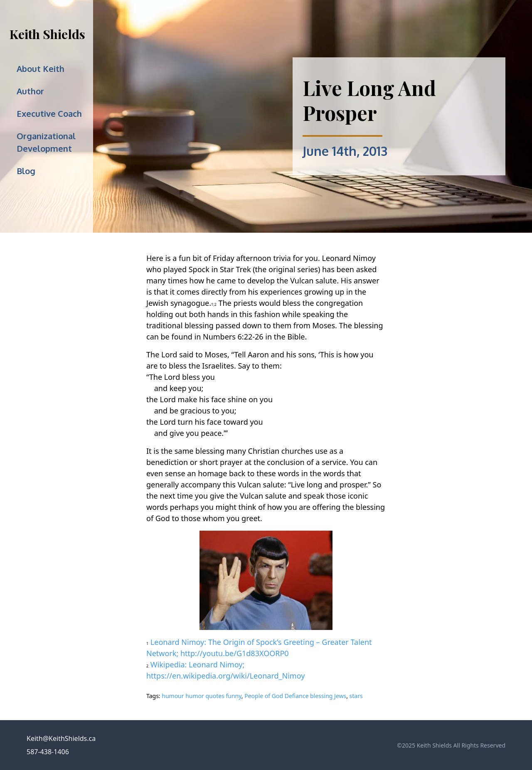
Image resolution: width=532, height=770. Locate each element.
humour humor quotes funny (202, 696)
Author (30, 91)
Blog (26, 171)
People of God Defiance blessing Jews (295, 696)
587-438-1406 (48, 752)
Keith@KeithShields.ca (61, 738)
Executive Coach (49, 113)
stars (356, 696)
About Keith (41, 69)
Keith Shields (47, 34)
